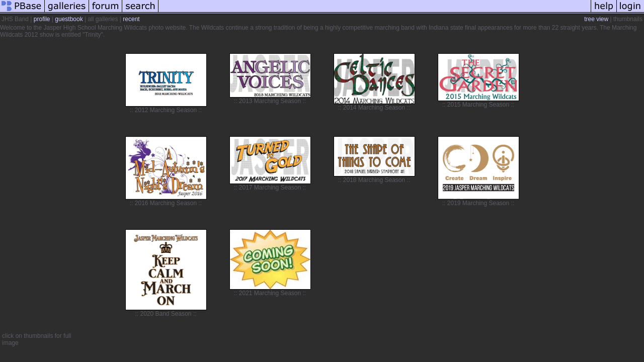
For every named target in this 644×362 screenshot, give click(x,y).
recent (131, 19)
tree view (596, 19)
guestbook (69, 19)
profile (42, 19)
